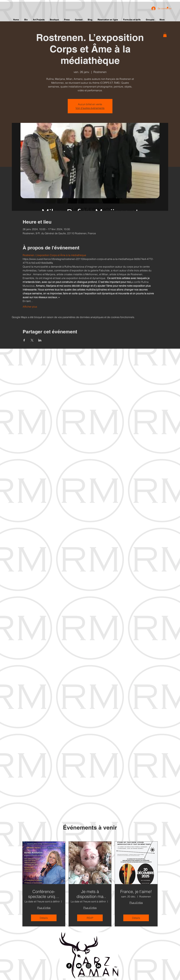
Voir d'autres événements (90, 108)
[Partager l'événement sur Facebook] (24, 340)
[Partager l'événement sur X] (32, 340)
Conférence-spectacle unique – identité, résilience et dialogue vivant (44, 894)
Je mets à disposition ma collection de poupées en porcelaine (90, 894)
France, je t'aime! (136, 892)
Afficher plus (30, 307)
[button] (165, 35)
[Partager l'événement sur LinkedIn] (40, 340)
